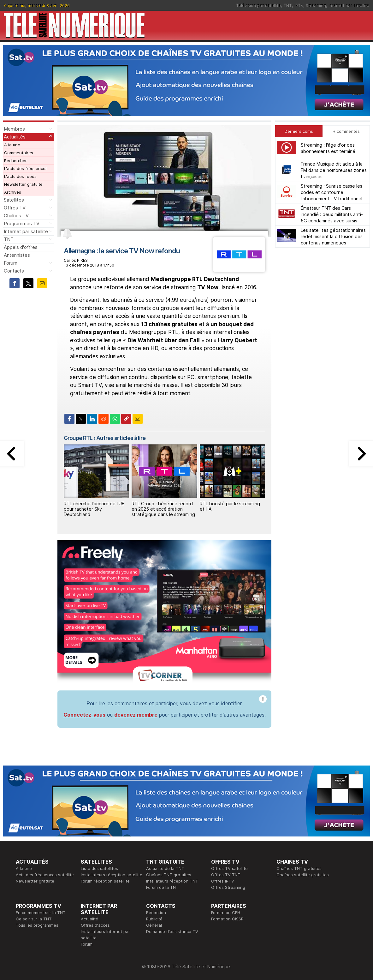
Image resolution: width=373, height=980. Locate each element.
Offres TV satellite (229, 868)
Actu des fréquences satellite (45, 875)
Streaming (316, 5)
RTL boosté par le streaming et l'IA (230, 506)
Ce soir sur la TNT (34, 919)
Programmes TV (22, 223)
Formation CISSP (227, 919)
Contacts (14, 271)
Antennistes (17, 255)
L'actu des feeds (20, 176)
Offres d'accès (95, 925)
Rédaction (156, 913)
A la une (12, 145)
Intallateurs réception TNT (172, 881)
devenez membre (136, 715)
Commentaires (19, 153)
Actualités (15, 137)
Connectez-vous (84, 715)
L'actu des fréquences (26, 168)
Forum (11, 263)
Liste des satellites (99, 868)
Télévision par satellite (258, 5)
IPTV (299, 5)
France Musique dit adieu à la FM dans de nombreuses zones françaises (334, 170)
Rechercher (15, 161)
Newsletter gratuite (23, 184)
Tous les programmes (37, 925)
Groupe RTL (78, 438)
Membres (14, 129)
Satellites (14, 200)
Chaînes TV (16, 216)
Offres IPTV (223, 881)
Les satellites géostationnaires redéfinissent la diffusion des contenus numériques (333, 236)
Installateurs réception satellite (112, 875)
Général (154, 925)
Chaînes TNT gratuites (169, 875)
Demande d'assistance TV (172, 931)
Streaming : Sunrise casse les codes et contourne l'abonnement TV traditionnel (332, 192)
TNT (288, 5)
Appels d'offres (21, 247)
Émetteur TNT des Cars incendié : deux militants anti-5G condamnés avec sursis (332, 214)
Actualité (89, 919)
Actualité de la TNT (165, 868)
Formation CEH (226, 913)
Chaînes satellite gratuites (303, 875)
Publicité (154, 919)
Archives (13, 192)
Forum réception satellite (105, 881)
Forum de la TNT (162, 887)
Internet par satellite (349, 5)
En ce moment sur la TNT (41, 913)
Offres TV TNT (226, 875)
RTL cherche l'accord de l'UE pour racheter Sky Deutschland (94, 509)
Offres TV (15, 208)
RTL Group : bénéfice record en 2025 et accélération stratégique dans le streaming (163, 509)
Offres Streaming (228, 887)
